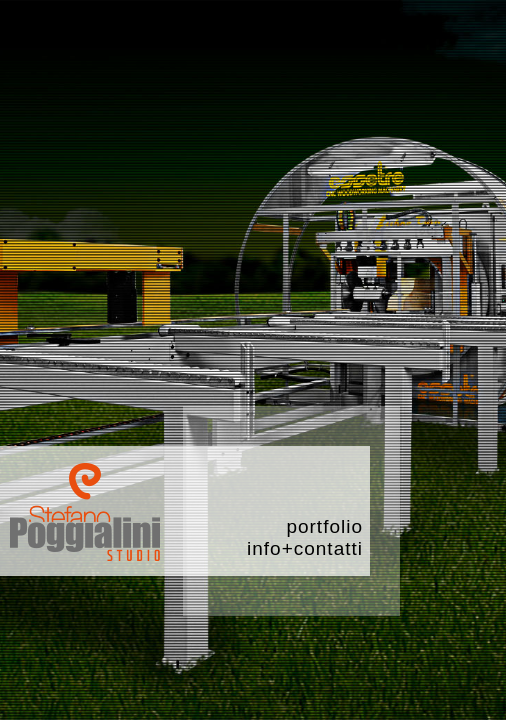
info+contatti (305, 548)
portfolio (324, 526)
